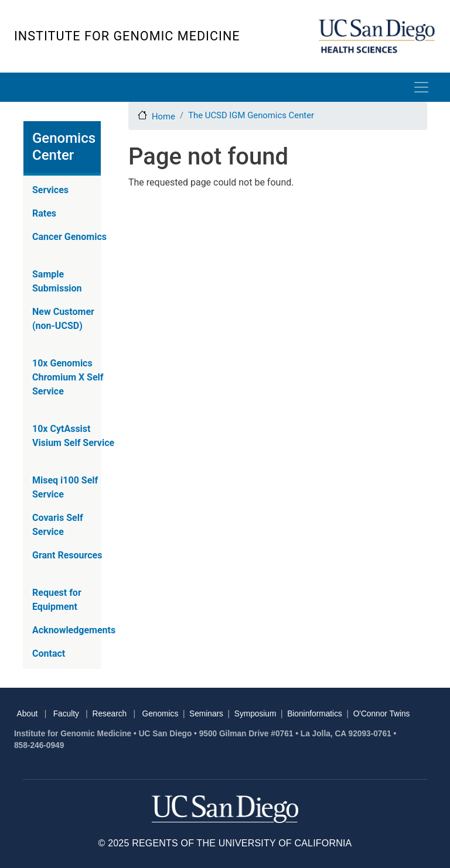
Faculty (66, 714)
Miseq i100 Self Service (65, 487)
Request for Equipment (57, 600)
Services (50, 190)
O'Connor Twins (382, 714)
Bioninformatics (315, 714)
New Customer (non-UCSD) (63, 319)
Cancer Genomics (69, 237)
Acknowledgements (74, 630)
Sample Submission (57, 281)
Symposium (255, 714)
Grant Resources (67, 555)
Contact (49, 653)
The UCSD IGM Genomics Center (251, 115)
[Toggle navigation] (421, 87)
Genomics (161, 714)
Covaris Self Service (58, 525)
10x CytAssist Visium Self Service (73, 436)
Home (163, 116)
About (28, 714)
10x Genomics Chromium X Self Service (68, 377)
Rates (44, 213)
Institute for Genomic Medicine (127, 36)
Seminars (206, 714)
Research (110, 714)
